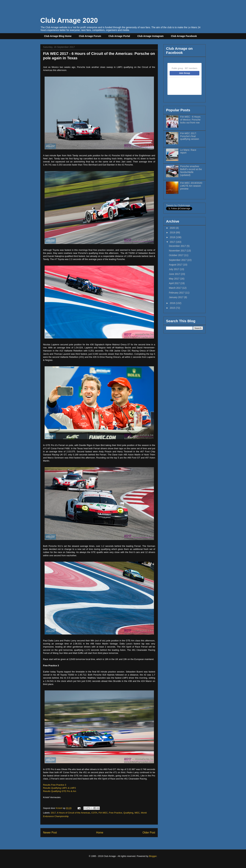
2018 (173, 237)
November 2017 (178, 251)
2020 (173, 228)
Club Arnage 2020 (69, 20)
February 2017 (177, 293)
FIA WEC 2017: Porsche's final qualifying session (190, 136)
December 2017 (178, 246)
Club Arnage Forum (90, 36)
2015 (173, 308)
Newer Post (50, 833)
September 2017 (178, 260)
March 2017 (176, 288)
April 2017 (175, 283)
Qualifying (128, 813)
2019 (173, 232)
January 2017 (177, 297)
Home (100, 833)
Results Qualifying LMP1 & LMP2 (59, 788)
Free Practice (116, 813)
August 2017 (176, 265)
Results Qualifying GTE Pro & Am (60, 791)
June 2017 (175, 274)
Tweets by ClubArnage (178, 205)
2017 (53, 813)
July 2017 (174, 269)
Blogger (153, 856)
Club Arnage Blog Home (58, 36)
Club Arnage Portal (119, 36)
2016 (173, 303)
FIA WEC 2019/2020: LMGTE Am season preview (192, 186)
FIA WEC (103, 813)
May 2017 (175, 279)
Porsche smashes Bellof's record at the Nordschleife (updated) (191, 171)
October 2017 (177, 255)
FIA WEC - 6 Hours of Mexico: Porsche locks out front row (190, 120)
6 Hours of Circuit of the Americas (74, 813)
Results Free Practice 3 (55, 785)
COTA (94, 813)
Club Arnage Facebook (184, 36)
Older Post (149, 833)
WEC (137, 813)
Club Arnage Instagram (151, 36)
